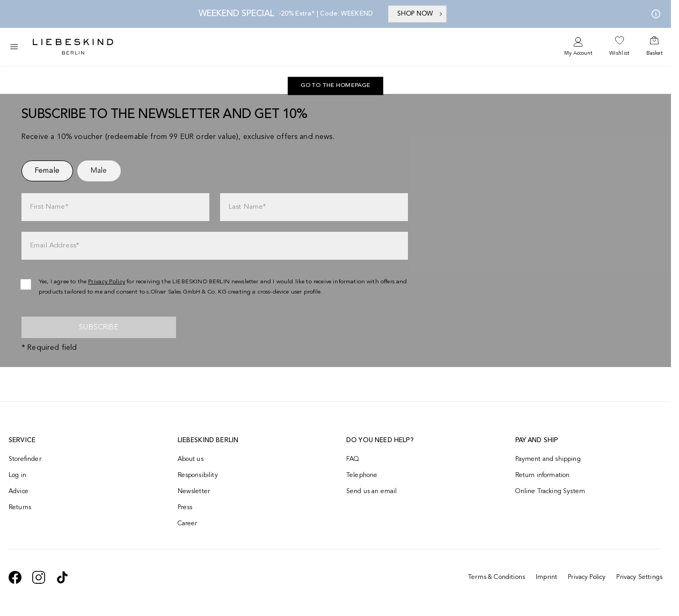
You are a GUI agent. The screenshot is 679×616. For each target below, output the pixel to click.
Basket (654, 53)
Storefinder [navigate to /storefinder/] (25, 459)
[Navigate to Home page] (73, 47)
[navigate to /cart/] (654, 47)
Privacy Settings (639, 577)
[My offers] (654, 14)
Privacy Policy (587, 577)
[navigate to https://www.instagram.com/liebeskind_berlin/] (39, 577)
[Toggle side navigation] (14, 47)
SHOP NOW (421, 14)
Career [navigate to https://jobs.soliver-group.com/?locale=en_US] (188, 524)
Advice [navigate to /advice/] (19, 492)
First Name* (49, 207)
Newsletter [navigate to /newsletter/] (194, 492)
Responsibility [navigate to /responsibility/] (198, 475)
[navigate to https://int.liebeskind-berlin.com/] (336, 86)
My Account (578, 53)
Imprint (546, 577)
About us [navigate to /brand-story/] (191, 459)
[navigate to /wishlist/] (619, 47)
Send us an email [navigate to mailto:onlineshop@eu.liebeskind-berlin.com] (372, 492)
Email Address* (54, 245)
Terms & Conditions (497, 577)
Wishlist (619, 53)
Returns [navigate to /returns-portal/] (20, 508)
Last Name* (247, 207)
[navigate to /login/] (578, 47)
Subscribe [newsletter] (98, 327)
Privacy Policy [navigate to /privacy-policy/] (107, 282)
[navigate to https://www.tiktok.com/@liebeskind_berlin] (62, 577)
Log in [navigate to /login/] (17, 475)
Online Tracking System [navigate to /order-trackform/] (550, 492)
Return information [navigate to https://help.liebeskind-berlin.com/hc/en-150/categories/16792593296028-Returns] (543, 475)
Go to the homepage (336, 86)
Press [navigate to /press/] (185, 508)
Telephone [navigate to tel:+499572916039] (362, 475)
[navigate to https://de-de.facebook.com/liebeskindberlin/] (15, 577)
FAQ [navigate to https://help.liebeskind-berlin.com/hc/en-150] (353, 459)
